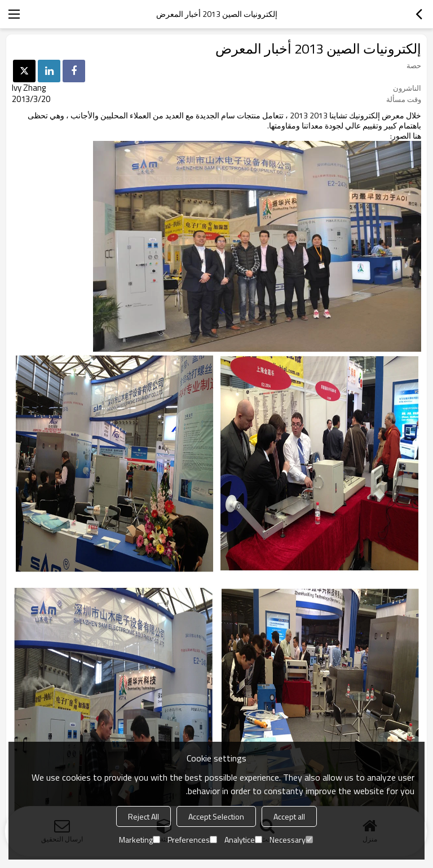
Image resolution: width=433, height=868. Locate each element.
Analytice (243, 840)
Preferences (192, 840)
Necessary (291, 840)
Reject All (143, 816)
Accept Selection (216, 816)
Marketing (140, 840)
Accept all (289, 816)
